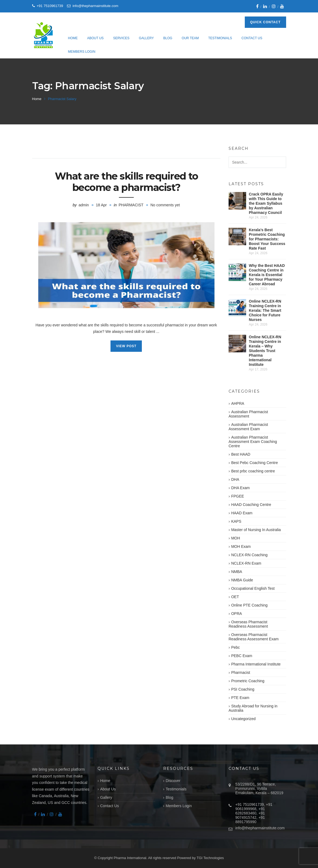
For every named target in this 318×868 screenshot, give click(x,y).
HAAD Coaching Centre (251, 505)
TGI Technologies (210, 858)
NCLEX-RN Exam (246, 563)
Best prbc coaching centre (253, 471)
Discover (173, 781)
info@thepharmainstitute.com (260, 828)
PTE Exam (240, 698)
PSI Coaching (243, 689)
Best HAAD (241, 454)
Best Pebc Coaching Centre (255, 463)
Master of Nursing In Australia (256, 530)
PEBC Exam (242, 656)
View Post (126, 346)
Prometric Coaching (248, 681)
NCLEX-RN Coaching (250, 555)
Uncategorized (243, 719)
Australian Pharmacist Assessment (248, 414)
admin (84, 205)
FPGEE (238, 496)
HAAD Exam (242, 513)
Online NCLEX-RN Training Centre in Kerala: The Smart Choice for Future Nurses (265, 310)
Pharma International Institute (256, 664)
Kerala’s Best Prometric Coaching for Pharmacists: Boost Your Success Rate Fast (267, 239)
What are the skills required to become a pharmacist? (126, 182)
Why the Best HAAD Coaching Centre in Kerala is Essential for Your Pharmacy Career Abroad (267, 275)
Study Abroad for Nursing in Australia (253, 708)
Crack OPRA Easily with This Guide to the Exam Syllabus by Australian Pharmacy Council (266, 203)
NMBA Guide (242, 580)
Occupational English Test (253, 588)
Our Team (190, 38)
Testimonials (220, 38)
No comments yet (165, 205)
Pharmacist (131, 205)
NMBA (237, 572)
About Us (96, 38)
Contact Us (252, 38)
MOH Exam (241, 546)
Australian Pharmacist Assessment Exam (248, 427)
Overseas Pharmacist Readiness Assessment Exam (254, 637)
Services (121, 38)
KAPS (236, 521)
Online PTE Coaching (250, 605)
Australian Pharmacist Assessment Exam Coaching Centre (253, 442)
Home (73, 38)
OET (235, 597)
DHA (235, 479)
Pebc (236, 647)
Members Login (82, 52)
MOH (236, 538)
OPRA (237, 614)
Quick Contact (265, 22)
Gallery (146, 38)
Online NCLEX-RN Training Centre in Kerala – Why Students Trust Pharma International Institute (265, 351)
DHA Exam (240, 488)
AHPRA (238, 403)
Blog (168, 38)
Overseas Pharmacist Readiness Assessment (248, 624)
